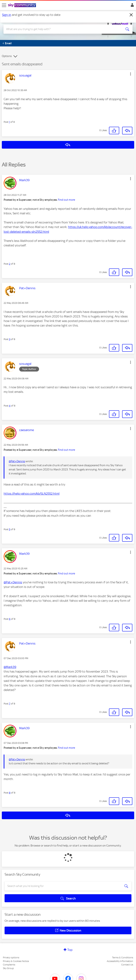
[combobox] (62, 29)
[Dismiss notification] (131, 15)
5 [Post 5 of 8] (10, 529)
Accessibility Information (120, 961)
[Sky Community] (22, 5)
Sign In (132, 6)
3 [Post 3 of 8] (10, 339)
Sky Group (8, 968)
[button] (131, 74)
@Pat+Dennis (17, 461)
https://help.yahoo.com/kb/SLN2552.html (32, 494)
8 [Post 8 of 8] (10, 793)
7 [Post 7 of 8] (10, 704)
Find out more (66, 200)
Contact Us (127, 965)
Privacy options (11, 958)
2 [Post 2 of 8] (10, 264)
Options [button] (7, 56)
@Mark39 (10, 667)
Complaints (9, 965)
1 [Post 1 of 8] (9, 122)
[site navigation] (4, 5)
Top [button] (70, 950)
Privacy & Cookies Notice (16, 961)
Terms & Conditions (123, 958)
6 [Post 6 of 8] (10, 619)
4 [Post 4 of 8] (10, 406)
